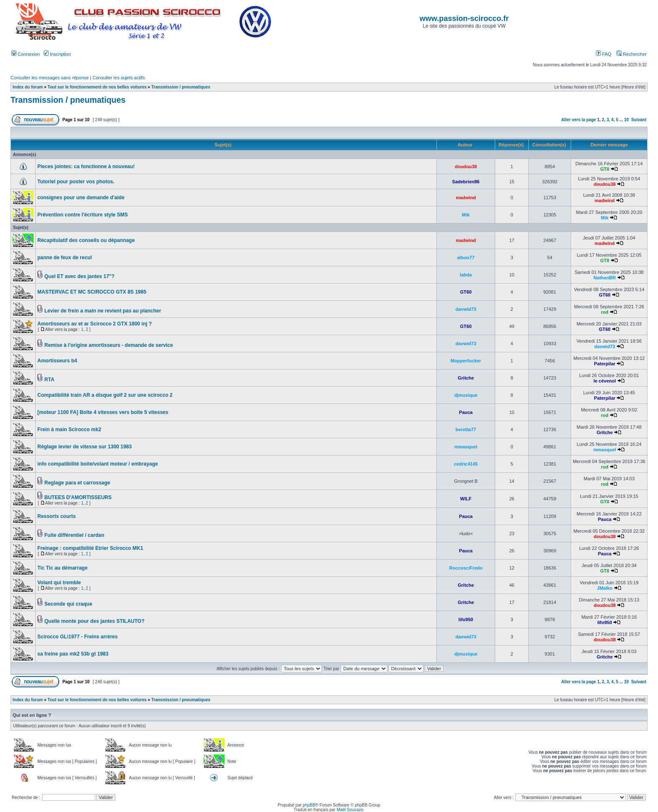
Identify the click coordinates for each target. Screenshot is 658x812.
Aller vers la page (580, 120)
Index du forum (28, 87)
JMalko (604, 588)
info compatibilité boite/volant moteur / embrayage (98, 464)
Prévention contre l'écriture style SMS (83, 215)
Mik (466, 215)
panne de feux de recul (65, 258)
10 (626, 120)
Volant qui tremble (59, 583)
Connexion (26, 54)
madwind (466, 198)
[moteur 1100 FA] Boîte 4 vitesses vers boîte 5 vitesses (103, 412)
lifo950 (466, 619)
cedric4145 (466, 464)
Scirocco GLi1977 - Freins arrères (77, 637)
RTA (50, 380)
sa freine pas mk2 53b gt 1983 (73, 654)
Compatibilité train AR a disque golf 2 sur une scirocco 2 (105, 395)
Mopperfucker (466, 361)
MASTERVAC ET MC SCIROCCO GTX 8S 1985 (92, 292)
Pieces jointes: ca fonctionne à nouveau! (86, 167)
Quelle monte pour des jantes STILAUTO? (94, 621)
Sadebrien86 (466, 182)
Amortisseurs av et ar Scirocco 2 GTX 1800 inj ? (95, 324)
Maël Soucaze (350, 810)
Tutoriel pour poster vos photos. (76, 182)
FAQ (604, 54)
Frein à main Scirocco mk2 (69, 429)
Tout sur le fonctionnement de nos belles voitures (97, 87)
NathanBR (604, 278)
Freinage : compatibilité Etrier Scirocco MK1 (90, 548)
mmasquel (466, 447)
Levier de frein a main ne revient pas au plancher (103, 311)
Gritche (466, 378)
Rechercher (632, 54)
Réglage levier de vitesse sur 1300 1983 (85, 447)
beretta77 (466, 429)
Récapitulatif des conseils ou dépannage (86, 240)
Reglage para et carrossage (77, 483)
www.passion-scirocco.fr (464, 18)
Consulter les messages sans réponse (50, 78)
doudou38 (466, 167)
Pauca (466, 412)
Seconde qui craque (68, 604)
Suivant (639, 120)
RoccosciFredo (466, 568)
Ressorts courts (56, 516)
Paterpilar (605, 364)
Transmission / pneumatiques (181, 87)
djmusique (466, 395)
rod (605, 312)
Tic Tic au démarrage (63, 568)
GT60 (466, 292)
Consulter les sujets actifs (119, 78)
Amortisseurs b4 (57, 361)
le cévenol (604, 381)
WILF (466, 499)
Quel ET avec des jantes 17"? (80, 276)
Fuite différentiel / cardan (74, 535)
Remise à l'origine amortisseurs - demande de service (109, 345)
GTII (604, 169)
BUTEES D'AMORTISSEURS (78, 497)
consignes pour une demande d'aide (81, 198)
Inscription (57, 54)
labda (466, 275)
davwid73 (466, 309)
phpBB (309, 805)
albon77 (466, 258)
